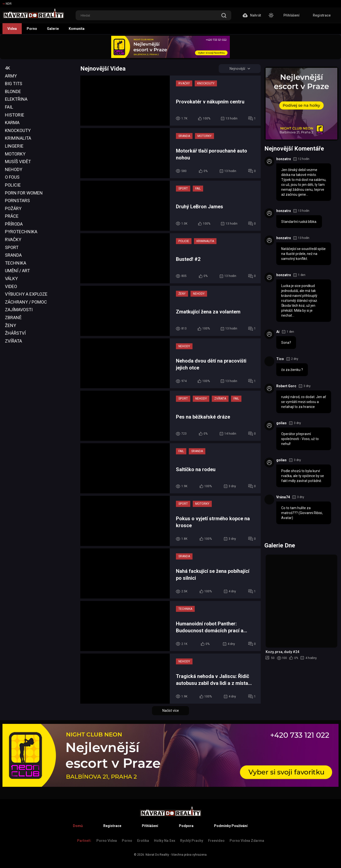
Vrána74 (283, 497)
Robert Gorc (286, 386)
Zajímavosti (19, 310)
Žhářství (15, 333)
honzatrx (284, 159)
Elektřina (16, 99)
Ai (278, 332)
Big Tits (14, 84)
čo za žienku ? (292, 370)
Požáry (13, 208)
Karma (12, 123)
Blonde (13, 91)
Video (11, 286)
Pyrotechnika (21, 232)
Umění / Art (17, 271)
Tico (280, 359)
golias (281, 423)
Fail (9, 107)
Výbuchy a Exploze (26, 294)
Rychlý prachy (192, 841)
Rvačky (13, 240)
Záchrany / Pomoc (26, 302)
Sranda (13, 255)
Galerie (53, 29)
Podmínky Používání (231, 826)
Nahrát (252, 15)
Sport (12, 247)
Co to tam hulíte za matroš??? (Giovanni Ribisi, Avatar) (302, 513)
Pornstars (17, 201)
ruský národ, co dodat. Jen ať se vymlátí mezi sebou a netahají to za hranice (304, 402)
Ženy (11, 325)
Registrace (322, 15)
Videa (12, 29)
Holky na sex (165, 841)
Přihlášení (291, 15)
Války (11, 279)
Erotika (143, 841)
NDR (7, 4)
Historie (15, 115)
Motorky (15, 154)
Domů (78, 826)
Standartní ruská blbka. (299, 222)
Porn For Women (24, 193)
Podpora (186, 826)
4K (8, 68)
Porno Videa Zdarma (247, 841)
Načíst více (171, 711)
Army (11, 76)
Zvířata (13, 341)
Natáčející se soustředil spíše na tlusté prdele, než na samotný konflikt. (303, 254)
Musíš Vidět (18, 162)
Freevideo (216, 841)
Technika (16, 263)
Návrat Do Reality (157, 855)
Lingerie (14, 146)
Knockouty (18, 130)
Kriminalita (18, 138)
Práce (12, 216)
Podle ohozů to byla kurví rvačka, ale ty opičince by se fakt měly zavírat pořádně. (303, 476)
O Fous (12, 177)
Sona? (286, 343)
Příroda (14, 224)
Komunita (77, 29)
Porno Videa (107, 841)
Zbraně (13, 318)
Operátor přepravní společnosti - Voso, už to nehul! (300, 439)
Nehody (14, 169)
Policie (13, 185)
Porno (32, 29)
